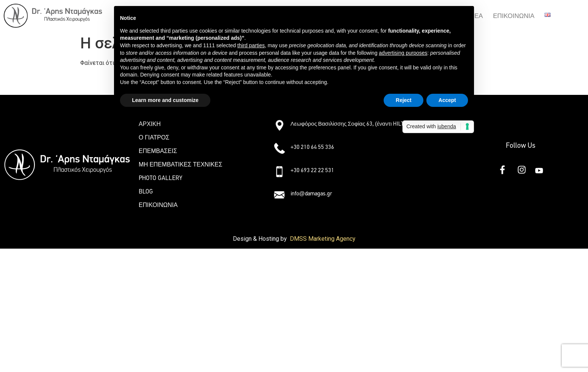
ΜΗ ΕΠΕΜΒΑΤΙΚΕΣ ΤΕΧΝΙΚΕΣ (181, 164)
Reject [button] (403, 100)
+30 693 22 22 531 (313, 170)
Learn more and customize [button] (165, 100)
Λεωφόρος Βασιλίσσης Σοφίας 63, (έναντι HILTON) (352, 124)
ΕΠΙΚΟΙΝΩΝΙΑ (514, 16)
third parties (251, 45)
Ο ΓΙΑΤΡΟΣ (154, 137)
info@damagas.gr (311, 193)
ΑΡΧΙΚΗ (150, 124)
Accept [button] (447, 100)
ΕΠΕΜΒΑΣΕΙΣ (158, 151)
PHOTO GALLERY (160, 178)
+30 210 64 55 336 (313, 147)
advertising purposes (403, 53)
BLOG (146, 191)
